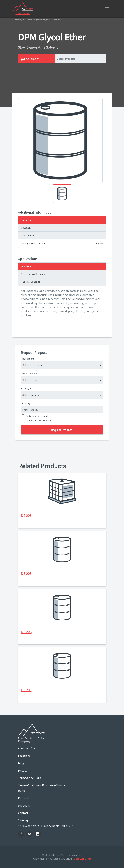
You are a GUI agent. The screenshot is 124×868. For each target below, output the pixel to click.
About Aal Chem (28, 748)
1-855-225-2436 (23, 13)
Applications (28, 359)
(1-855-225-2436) (82, 859)
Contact (23, 813)
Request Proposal (62, 430)
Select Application (32, 365)
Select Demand (31, 380)
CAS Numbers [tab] (29, 235)
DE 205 (26, 573)
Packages (26, 388)
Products (24, 798)
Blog (21, 763)
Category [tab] (26, 228)
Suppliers (24, 805)
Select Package (31, 395)
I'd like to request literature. (38, 420)
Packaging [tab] (27, 220)
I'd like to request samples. (38, 416)
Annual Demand (29, 374)
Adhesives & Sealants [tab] (33, 274)
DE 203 (26, 515)
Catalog (31, 59)
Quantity (26, 403)
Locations (24, 756)
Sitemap (23, 820)
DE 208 (26, 632)
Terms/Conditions (29, 778)
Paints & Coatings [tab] (31, 282)
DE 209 (26, 690)
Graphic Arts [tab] (28, 266)
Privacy (23, 770)
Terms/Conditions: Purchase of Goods (42, 785)
